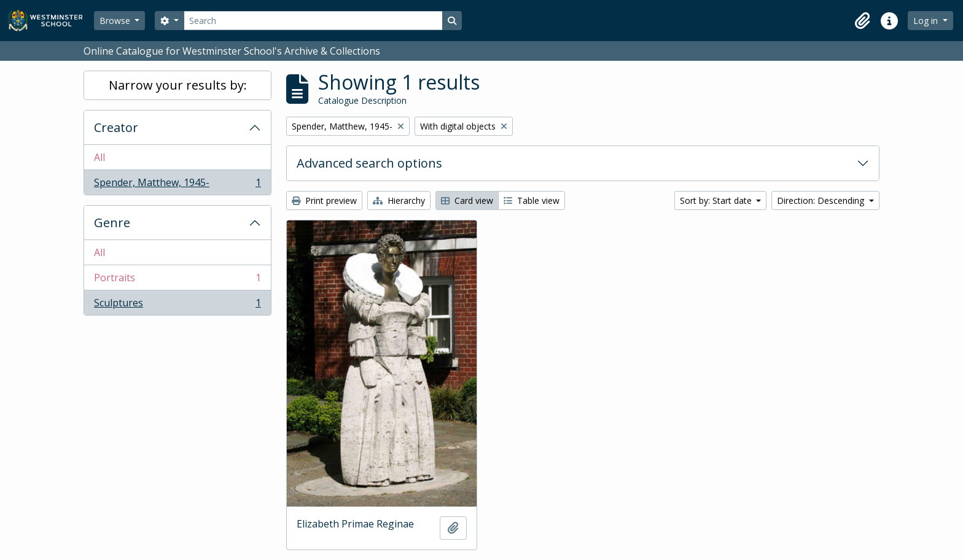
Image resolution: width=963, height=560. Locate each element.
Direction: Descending (822, 200)
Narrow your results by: (178, 85)
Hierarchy (399, 200)
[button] (862, 21)
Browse (116, 21)
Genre (112, 223)
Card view (467, 200)
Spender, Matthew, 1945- (177, 185)
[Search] (313, 21)
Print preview (324, 200)
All (99, 157)
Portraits (177, 280)
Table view (532, 200)
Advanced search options (369, 163)
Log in (927, 21)
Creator (116, 127)
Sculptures (177, 305)
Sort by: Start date (717, 200)
